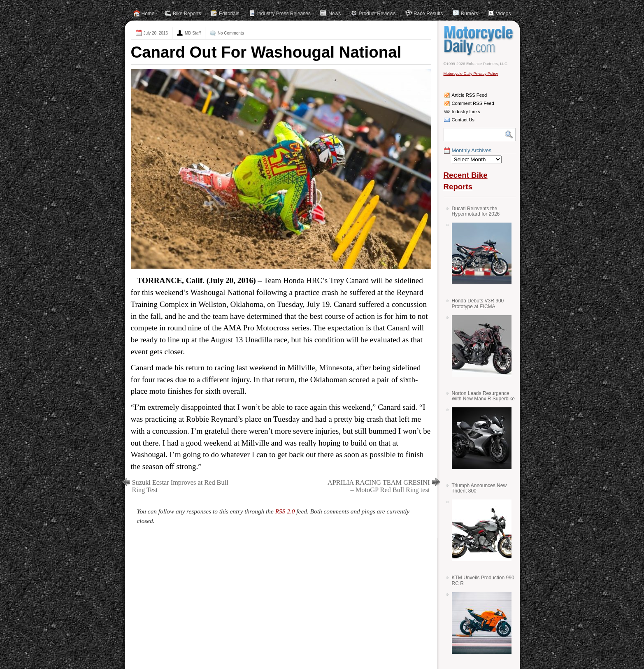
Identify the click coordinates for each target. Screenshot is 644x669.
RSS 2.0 (285, 511)
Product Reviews (377, 14)
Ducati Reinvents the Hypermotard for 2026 (476, 211)
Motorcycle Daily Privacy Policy (471, 73)
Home (148, 14)
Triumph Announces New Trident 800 (479, 488)
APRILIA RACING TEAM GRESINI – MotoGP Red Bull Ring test (379, 486)
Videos (503, 14)
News (335, 14)
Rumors (470, 14)
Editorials (229, 14)
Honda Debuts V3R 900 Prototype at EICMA (478, 303)
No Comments (231, 33)
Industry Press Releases (284, 14)
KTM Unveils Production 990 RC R (483, 580)
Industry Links (466, 111)
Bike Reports (187, 14)
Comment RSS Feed (473, 103)
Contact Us (463, 120)
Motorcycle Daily (480, 41)
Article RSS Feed (470, 95)
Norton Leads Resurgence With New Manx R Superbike (483, 396)
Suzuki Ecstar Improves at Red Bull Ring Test (180, 486)
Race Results (428, 14)
